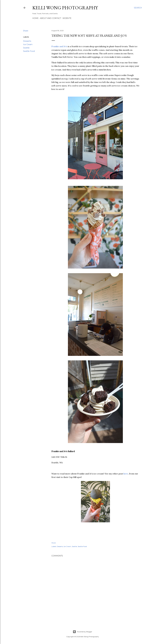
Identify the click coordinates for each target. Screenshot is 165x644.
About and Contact (51, 18)
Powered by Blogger (82, 632)
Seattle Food (29, 51)
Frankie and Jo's (59, 46)
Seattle (26, 48)
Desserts (27, 41)
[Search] (138, 8)
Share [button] (26, 31)
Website (67, 18)
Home (35, 18)
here (126, 474)
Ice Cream (28, 44)
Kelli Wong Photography (65, 8)
